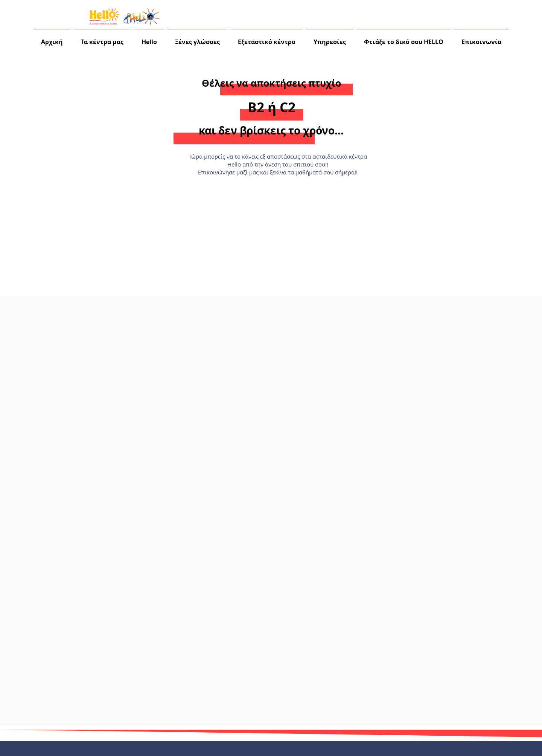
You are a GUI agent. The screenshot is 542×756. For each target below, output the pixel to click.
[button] (149, 38)
